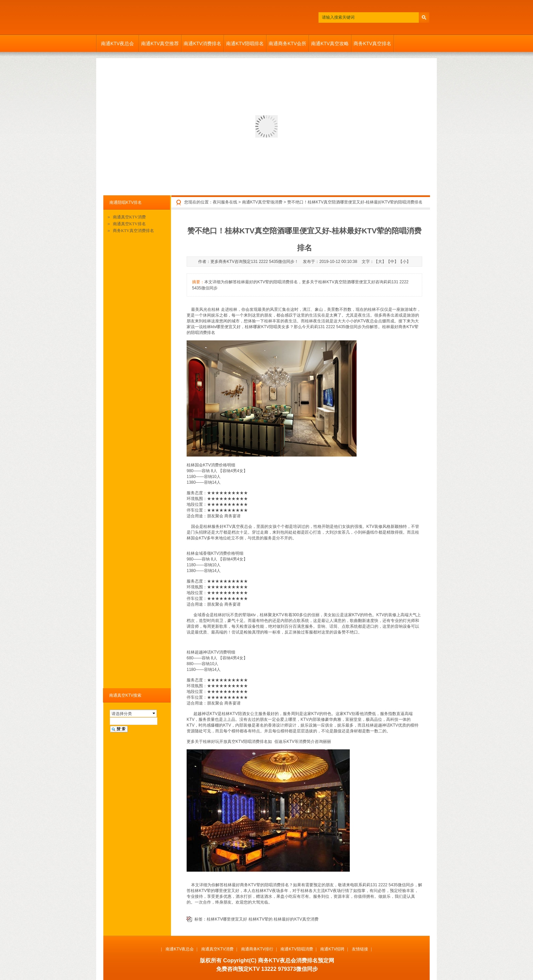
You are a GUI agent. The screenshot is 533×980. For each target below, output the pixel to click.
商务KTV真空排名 (372, 43)
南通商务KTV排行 (257, 949)
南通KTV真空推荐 (160, 43)
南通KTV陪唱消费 (297, 949)
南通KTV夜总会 (117, 43)
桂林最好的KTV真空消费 (296, 919)
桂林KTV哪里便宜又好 (227, 919)
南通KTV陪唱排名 (245, 43)
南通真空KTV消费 (129, 217)
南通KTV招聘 (332, 949)
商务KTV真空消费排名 (133, 231)
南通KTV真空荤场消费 (262, 202)
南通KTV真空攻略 (330, 43)
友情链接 (360, 949)
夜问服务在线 (225, 202)
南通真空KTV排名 (129, 224)
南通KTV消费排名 (202, 43)
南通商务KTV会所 (287, 43)
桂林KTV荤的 (261, 919)
